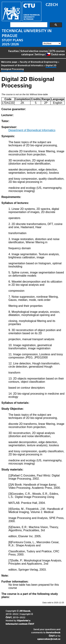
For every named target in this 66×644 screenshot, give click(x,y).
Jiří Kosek (25, 611)
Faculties (14, 51)
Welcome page (9, 62)
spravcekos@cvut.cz (49, 639)
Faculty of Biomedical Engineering (39, 62)
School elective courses (34, 51)
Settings (40, 54)
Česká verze (56, 54)
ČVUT (9, 617)
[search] (28, 25)
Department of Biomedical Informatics (22, 65)
